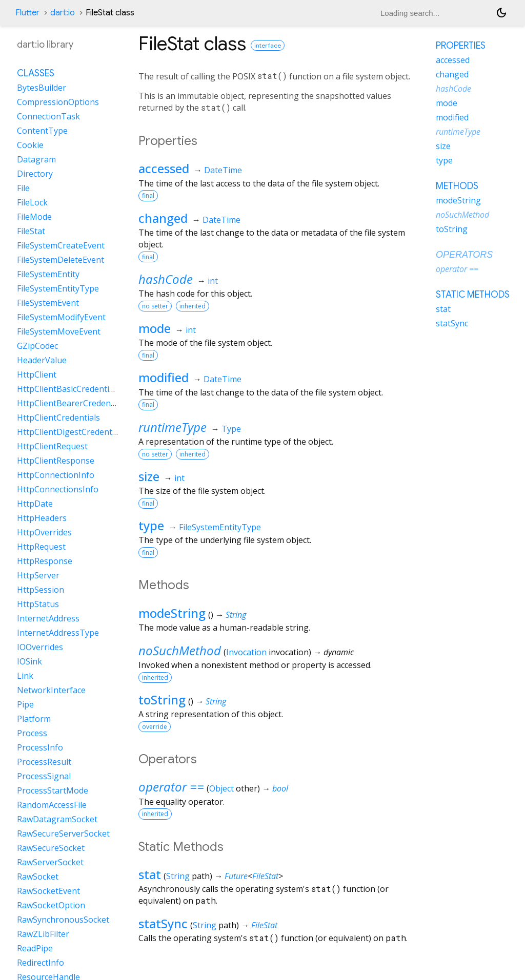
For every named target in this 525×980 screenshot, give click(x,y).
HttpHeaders (42, 518)
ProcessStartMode (53, 790)
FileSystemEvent (48, 303)
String (236, 615)
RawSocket (38, 877)
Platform (34, 719)
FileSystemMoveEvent (59, 331)
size (149, 476)
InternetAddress (48, 618)
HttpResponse (45, 561)
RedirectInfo (41, 963)
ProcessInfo (40, 747)
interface (268, 45)
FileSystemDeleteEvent (60, 260)
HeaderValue (42, 360)
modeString (172, 613)
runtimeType (173, 427)
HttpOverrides (44, 532)
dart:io (63, 13)
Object (221, 788)
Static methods (473, 295)
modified (164, 377)
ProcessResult (44, 762)
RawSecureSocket (51, 848)
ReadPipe (35, 948)
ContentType (42, 131)
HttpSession (41, 590)
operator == (171, 787)
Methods (457, 186)
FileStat (265, 876)
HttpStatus (38, 604)
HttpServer (38, 575)
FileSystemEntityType (220, 527)
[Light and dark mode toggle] (501, 13)
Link (25, 676)
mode (155, 328)
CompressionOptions (58, 102)
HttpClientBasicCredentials (68, 389)
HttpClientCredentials (58, 418)
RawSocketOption (51, 905)
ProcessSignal (44, 776)
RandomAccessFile (52, 805)
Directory (35, 174)
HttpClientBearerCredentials (72, 403)
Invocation (246, 652)
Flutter (27, 13)
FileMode (34, 217)
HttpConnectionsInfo (58, 489)
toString (162, 700)
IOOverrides (40, 647)
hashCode (166, 279)
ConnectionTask (48, 116)
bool (280, 788)
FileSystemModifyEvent (61, 317)
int (213, 281)
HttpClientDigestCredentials (71, 432)
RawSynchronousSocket (63, 920)
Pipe (25, 704)
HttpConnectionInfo (56, 475)
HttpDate (35, 504)
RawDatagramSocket (57, 819)
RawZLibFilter (43, 934)
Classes (36, 73)
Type (231, 429)
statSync (163, 923)
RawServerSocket (50, 862)
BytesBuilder (42, 88)
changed (163, 218)
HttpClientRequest (52, 446)
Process (32, 733)
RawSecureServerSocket (63, 833)
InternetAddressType (58, 633)
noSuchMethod (180, 650)
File (23, 188)
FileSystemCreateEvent (61, 245)
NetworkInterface (51, 690)
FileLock (32, 202)
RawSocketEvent (48, 891)
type (151, 525)
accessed (164, 168)
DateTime (223, 170)
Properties (461, 46)
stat (150, 874)
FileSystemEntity (48, 274)
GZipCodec (37, 346)
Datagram (36, 159)
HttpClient (37, 374)
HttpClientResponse (56, 461)
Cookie (30, 145)
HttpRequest (41, 547)
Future (236, 876)
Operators (464, 255)
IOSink (29, 661)
